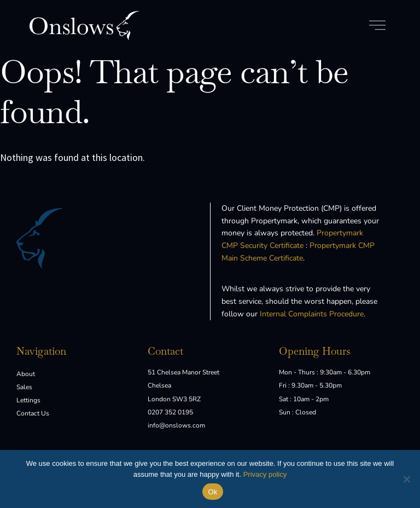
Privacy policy (265, 474)
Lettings (28, 400)
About (26, 374)
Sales (24, 387)
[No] (406, 479)
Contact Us (33, 413)
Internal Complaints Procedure (312, 314)
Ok (212, 492)
